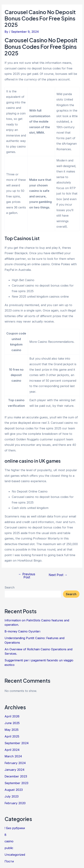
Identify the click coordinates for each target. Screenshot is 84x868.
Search (10, 587)
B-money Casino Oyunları (22, 631)
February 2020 (15, 803)
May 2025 (12, 730)
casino (9, 841)
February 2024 (15, 763)
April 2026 (12, 716)
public (9, 848)
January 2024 (15, 770)
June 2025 (12, 723)
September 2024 (17, 743)
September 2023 (16, 783)
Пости (9, 861)
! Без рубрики (15, 828)
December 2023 (16, 776)
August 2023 (14, 790)
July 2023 (12, 796)
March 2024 (13, 756)
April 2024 (12, 750)
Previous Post (27, 576)
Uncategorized (15, 855)
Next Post (58, 575)
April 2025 (12, 736)
